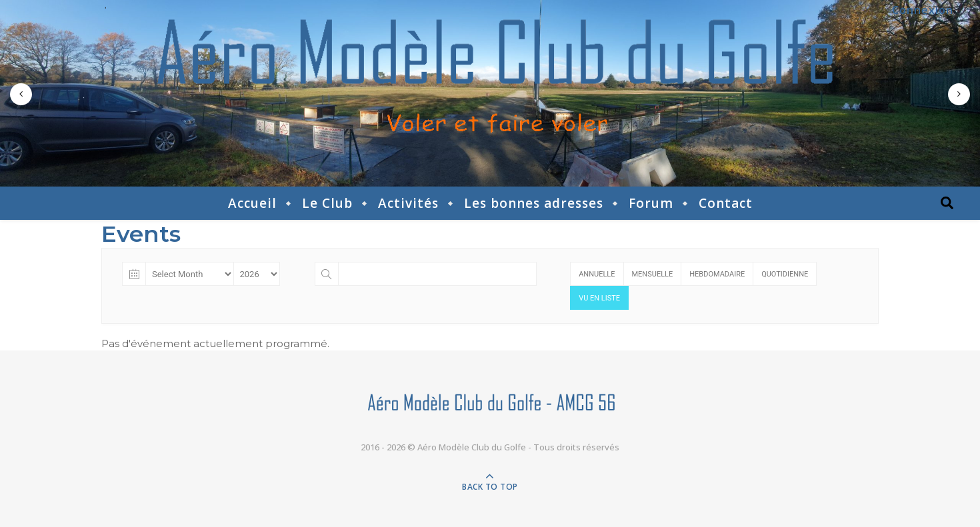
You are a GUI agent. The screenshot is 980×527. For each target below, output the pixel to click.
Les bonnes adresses (534, 203)
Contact (726, 203)
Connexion (923, 10)
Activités (408, 203)
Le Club (327, 203)
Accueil (252, 203)
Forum (651, 203)
